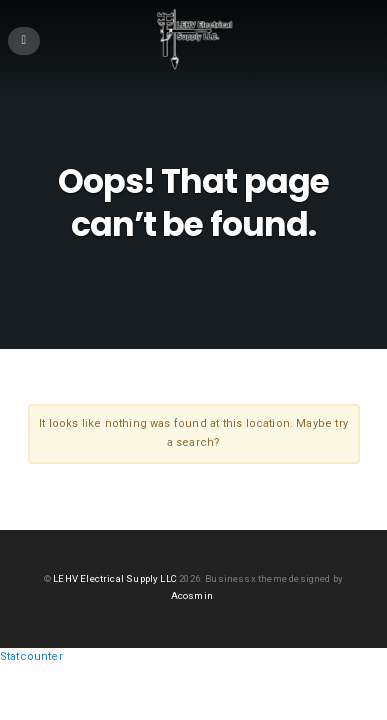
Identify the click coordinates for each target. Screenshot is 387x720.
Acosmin (192, 595)
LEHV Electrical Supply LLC (115, 578)
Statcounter (31, 656)
